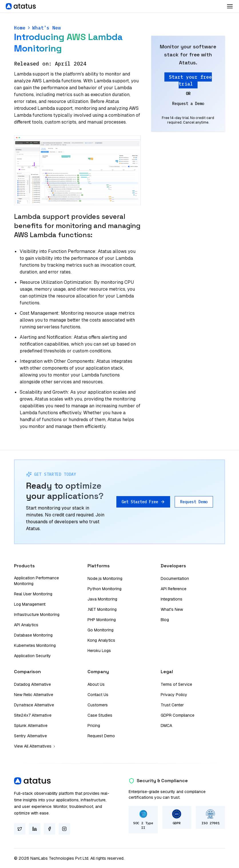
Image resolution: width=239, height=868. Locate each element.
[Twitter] (20, 829)
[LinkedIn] (35, 829)
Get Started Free (143, 502)
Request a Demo (188, 104)
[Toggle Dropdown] (230, 6)
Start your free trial (190, 80)
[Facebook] (49, 829)
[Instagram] (64, 829)
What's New (47, 28)
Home (20, 28)
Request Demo (194, 502)
